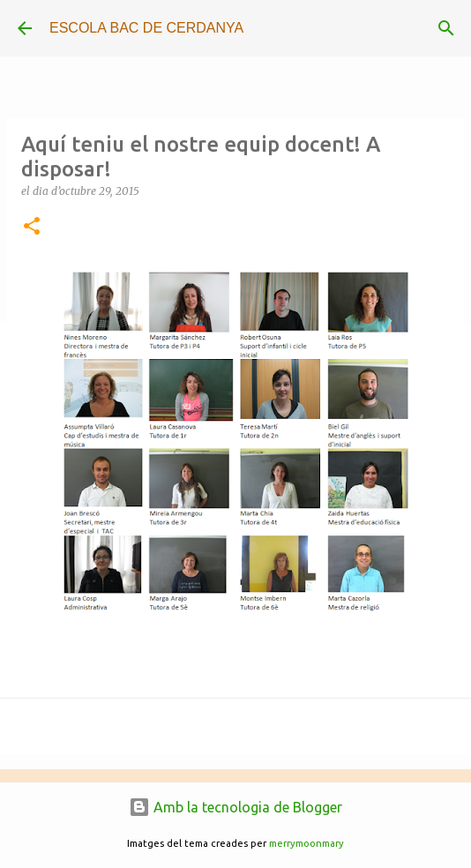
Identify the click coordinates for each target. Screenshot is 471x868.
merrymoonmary (307, 843)
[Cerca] (446, 28)
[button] (32, 227)
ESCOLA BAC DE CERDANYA (146, 28)
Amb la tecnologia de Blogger (235, 807)
